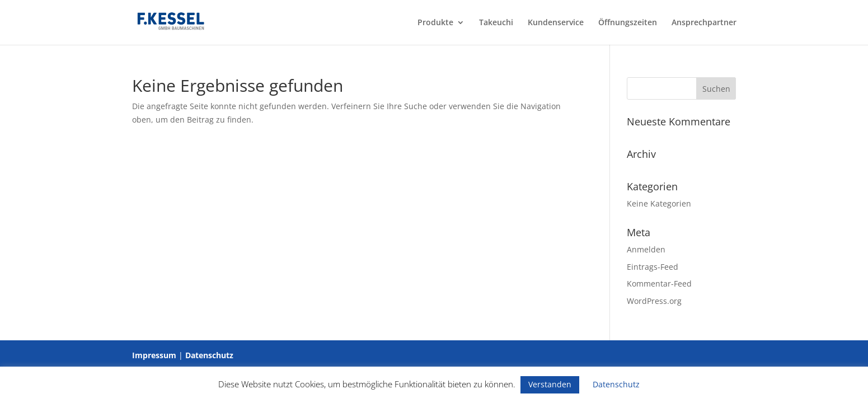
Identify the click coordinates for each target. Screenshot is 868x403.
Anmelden (646, 249)
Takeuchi (496, 23)
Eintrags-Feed (653, 267)
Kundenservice (556, 23)
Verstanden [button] (550, 384)
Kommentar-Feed (659, 283)
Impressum (154, 355)
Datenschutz (209, 355)
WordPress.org (654, 301)
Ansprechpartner (704, 23)
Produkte (435, 23)
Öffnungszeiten (628, 23)
